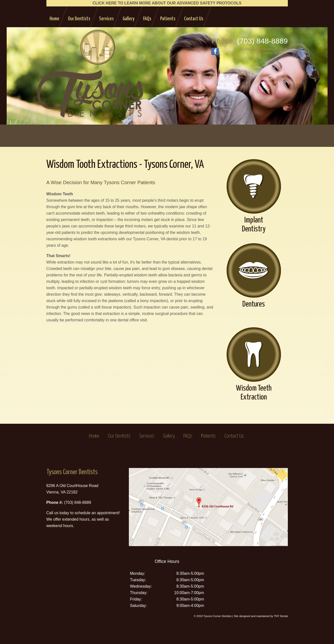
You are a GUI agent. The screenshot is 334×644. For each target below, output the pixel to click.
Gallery (129, 19)
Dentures (254, 276)
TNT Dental (281, 616)
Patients (168, 19)
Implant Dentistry (254, 196)
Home (54, 19)
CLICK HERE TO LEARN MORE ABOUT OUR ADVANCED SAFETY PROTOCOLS (167, 3)
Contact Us (194, 19)
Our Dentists (79, 19)
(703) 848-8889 (262, 41)
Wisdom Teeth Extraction (254, 364)
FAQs (147, 19)
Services (106, 19)
